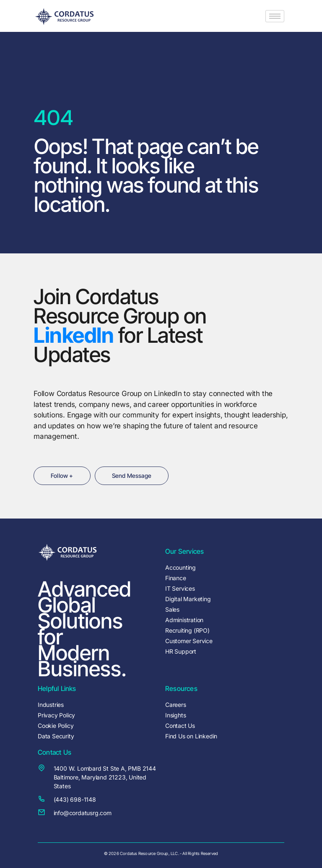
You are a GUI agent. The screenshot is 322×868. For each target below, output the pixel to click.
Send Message (132, 476)
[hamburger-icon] (275, 16)
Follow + (62, 476)
